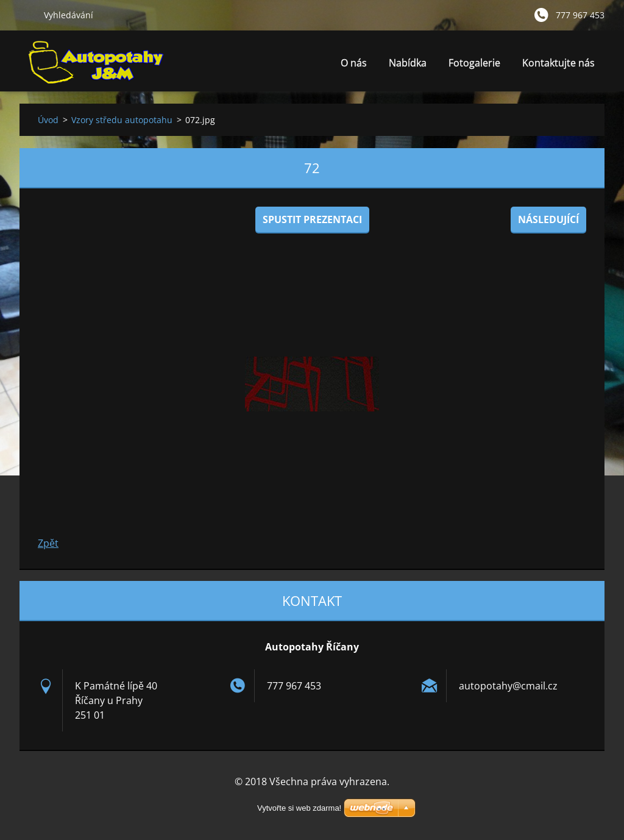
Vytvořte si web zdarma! (299, 808)
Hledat (27, 15)
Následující (548, 219)
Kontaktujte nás (558, 63)
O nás (354, 63)
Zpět (48, 543)
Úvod (48, 120)
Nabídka (408, 66)
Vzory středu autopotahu (122, 120)
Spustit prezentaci (312, 219)
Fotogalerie (474, 63)
